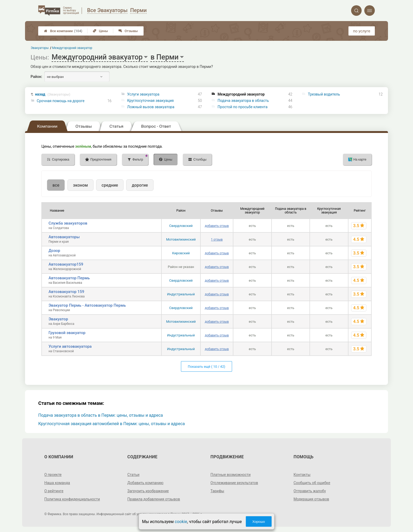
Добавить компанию (146, 483)
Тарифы (217, 491)
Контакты (302, 475)
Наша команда (57, 483)
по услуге (362, 31)
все (56, 185)
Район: (36, 77)
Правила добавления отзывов (154, 499)
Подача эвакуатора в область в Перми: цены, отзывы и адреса (100, 415)
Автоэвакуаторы (64, 237)
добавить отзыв (217, 226)
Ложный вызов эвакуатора (151, 107)
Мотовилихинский (181, 239)
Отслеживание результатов (234, 483)
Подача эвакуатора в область (243, 101)
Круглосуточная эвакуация (151, 101)
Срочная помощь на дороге (61, 101)
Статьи (134, 475)
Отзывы (128, 31)
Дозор (54, 251)
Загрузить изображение (148, 491)
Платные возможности (230, 475)
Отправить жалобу (310, 491)
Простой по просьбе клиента (243, 107)
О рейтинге (54, 491)
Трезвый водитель (324, 94)
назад (53, 94)
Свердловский (181, 226)
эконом (80, 185)
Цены (100, 31)
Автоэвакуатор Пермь (69, 278)
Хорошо (259, 522)
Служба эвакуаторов (68, 223)
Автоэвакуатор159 (66, 264)
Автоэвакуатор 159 (66, 292)
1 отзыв (217, 240)
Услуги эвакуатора (143, 94)
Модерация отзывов (311, 499)
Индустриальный (181, 294)
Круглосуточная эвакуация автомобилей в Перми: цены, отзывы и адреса (112, 424)
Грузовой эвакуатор (67, 333)
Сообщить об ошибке (312, 483)
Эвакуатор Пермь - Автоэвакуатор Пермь (87, 305)
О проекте (53, 475)
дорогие (140, 185)
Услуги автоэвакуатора (70, 346)
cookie (181, 522)
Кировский (181, 253)
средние (110, 185)
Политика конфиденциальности (72, 499)
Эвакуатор (58, 319)
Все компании (63, 31)
